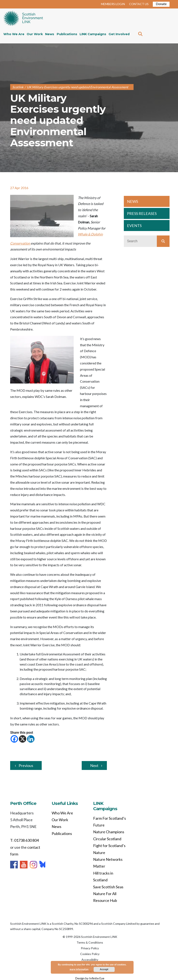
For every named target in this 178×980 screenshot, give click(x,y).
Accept (104, 969)
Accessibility (90, 960)
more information (79, 969)
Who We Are (14, 34)
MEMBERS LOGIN (113, 4)
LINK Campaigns (93, 34)
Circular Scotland (107, 839)
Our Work (35, 34)
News (50, 34)
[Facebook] (14, 739)
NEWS (132, 201)
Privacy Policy (90, 948)
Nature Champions (109, 832)
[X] (23, 739)
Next (94, 765)
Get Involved (119, 34)
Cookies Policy (90, 954)
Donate (161, 4)
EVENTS (134, 226)
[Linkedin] (31, 739)
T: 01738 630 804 (24, 840)
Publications (67, 34)
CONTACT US (139, 4)
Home (23, 19)
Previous (26, 765)
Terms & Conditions (90, 942)
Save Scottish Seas (108, 887)
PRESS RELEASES (142, 213)
